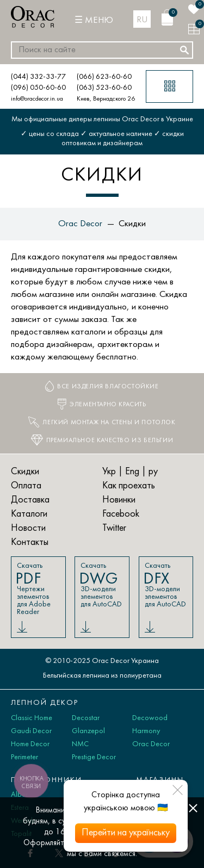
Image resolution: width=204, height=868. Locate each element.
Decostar (86, 718)
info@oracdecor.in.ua (37, 99)
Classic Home (32, 718)
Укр (109, 472)
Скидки (25, 472)
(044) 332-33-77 (38, 77)
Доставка (30, 500)
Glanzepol (88, 731)
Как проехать (129, 486)
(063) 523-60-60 (104, 88)
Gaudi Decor (31, 731)
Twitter (114, 528)
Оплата (26, 486)
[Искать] (184, 50)
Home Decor (30, 744)
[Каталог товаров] (169, 86)
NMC (80, 744)
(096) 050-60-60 (38, 88)
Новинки (119, 500)
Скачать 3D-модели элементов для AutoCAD (101, 585)
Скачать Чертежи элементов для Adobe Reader (38, 589)
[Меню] (94, 21)
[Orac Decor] (33, 17)
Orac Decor (151, 744)
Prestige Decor (94, 757)
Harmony (146, 731)
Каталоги (29, 514)
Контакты (30, 542)
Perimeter (24, 757)
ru (142, 20)
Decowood (150, 718)
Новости (28, 528)
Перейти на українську (126, 833)
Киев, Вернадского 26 (106, 99)
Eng (132, 472)
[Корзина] (167, 17)
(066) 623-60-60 (104, 77)
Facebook (121, 514)
